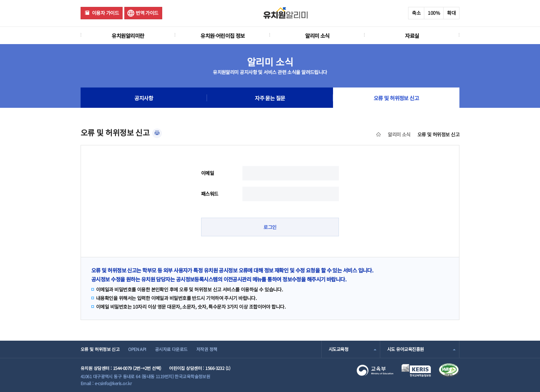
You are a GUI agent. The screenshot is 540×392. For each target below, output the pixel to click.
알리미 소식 (317, 35)
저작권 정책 (207, 349)
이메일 (207, 173)
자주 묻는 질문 (270, 98)
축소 (416, 13)
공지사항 (144, 98)
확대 (451, 13)
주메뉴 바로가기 (0, 0)
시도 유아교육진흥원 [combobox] (405, 349)
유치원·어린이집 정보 (223, 35)
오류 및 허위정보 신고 (396, 98)
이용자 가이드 (105, 13)
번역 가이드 (147, 13)
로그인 (270, 227)
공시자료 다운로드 (171, 349)
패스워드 (210, 194)
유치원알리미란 (128, 35)
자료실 (412, 35)
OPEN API (137, 349)
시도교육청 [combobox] (338, 349)
